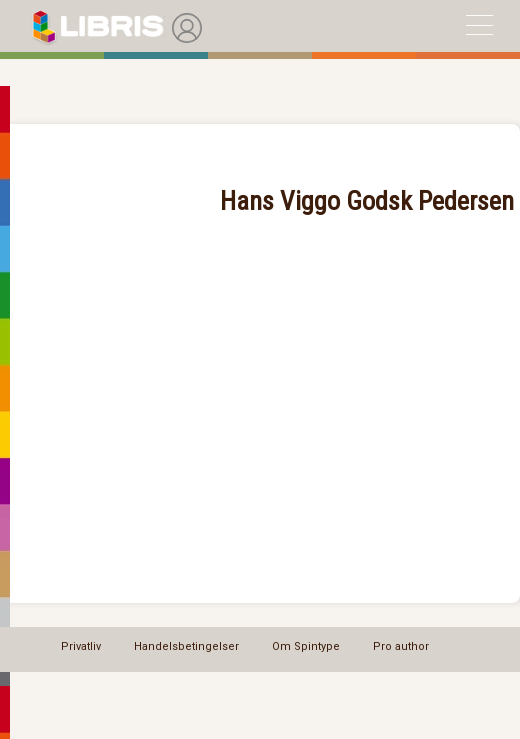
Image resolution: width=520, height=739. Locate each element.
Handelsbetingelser (186, 646)
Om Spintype (306, 646)
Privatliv (81, 646)
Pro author (401, 646)
